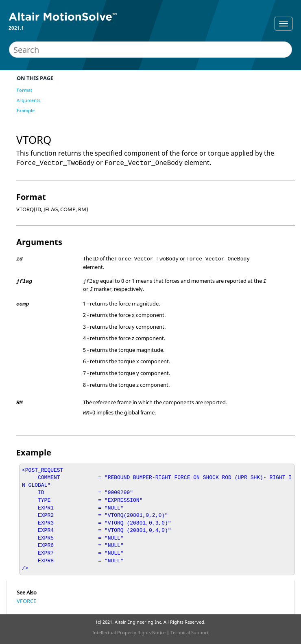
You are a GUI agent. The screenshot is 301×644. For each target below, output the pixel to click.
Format (24, 90)
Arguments (28, 100)
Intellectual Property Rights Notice (129, 632)
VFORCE (26, 601)
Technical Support (190, 632)
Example (26, 110)
